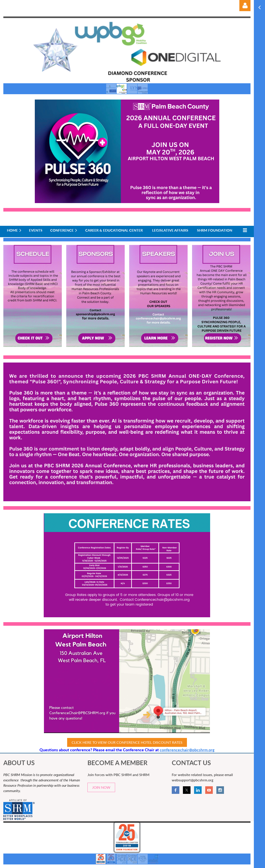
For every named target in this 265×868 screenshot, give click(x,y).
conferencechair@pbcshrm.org (187, 750)
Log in (245, 6)
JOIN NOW (101, 787)
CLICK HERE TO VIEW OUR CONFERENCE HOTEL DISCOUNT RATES (127, 742)
